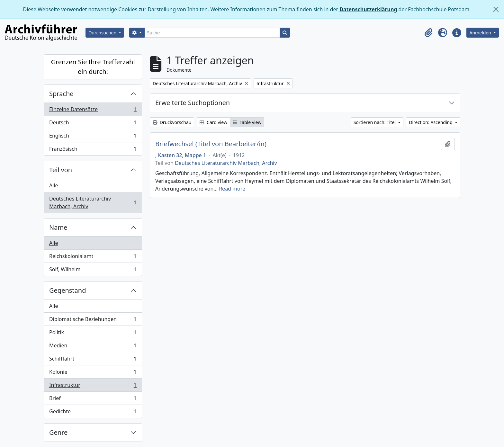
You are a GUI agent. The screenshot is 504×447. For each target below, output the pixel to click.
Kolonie (93, 373)
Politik (93, 334)
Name (58, 227)
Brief (93, 400)
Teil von (61, 170)
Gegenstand (67, 290)
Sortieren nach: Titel (375, 122)
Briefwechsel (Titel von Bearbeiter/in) (211, 144)
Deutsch (93, 124)
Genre (58, 432)
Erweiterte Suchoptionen (193, 103)
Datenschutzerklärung (368, 9)
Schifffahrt (93, 360)
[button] (428, 33)
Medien (93, 347)
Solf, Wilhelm (93, 271)
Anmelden (481, 33)
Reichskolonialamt (93, 258)
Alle (54, 185)
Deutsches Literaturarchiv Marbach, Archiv (93, 202)
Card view (213, 122)
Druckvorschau (172, 122)
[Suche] (212, 33)
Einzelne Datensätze (93, 111)
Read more (232, 189)
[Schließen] (496, 9)
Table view (247, 122)
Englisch (93, 137)
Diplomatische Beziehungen (93, 321)
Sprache (61, 94)
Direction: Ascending (431, 122)
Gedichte (93, 413)
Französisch (93, 150)
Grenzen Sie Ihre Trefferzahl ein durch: (93, 67)
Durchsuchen (103, 33)
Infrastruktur (93, 386)
